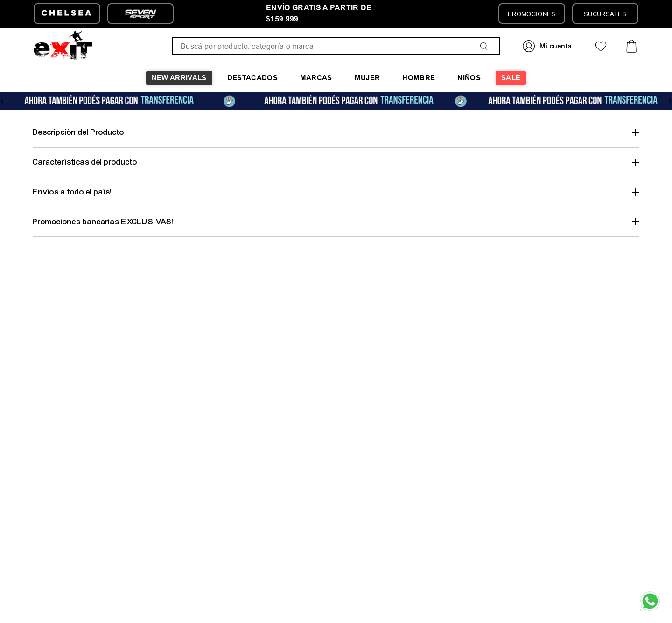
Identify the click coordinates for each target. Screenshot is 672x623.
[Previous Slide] (2, 101)
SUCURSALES (605, 14)
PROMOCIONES (532, 14)
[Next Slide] (670, 101)
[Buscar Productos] (486, 46)
